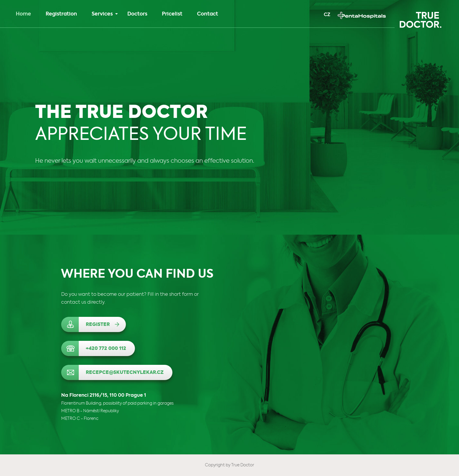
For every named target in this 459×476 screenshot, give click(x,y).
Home (23, 14)
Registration (61, 14)
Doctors (137, 14)
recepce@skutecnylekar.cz (125, 373)
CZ (327, 15)
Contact (208, 14)
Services (105, 14)
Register (98, 325)
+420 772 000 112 (106, 349)
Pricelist (172, 14)
